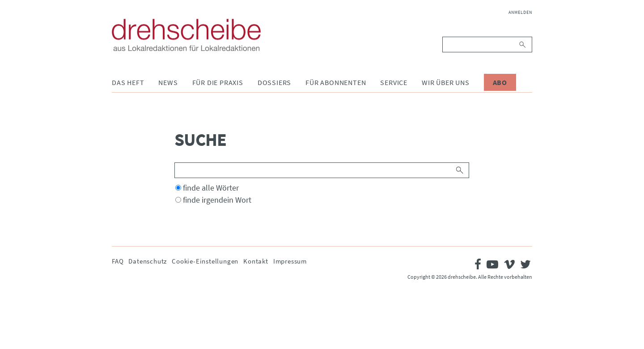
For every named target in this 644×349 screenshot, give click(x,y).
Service (394, 82)
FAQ (118, 261)
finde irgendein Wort (217, 200)
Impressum (290, 261)
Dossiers (274, 82)
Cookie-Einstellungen (205, 261)
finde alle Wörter (211, 188)
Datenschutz (148, 261)
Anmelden (520, 12)
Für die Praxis (218, 82)
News (168, 82)
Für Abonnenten (336, 82)
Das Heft (128, 82)
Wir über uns (446, 82)
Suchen (523, 45)
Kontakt (256, 261)
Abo (500, 82)
